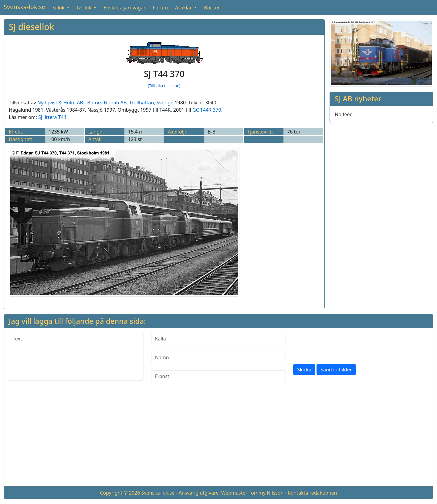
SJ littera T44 (52, 117)
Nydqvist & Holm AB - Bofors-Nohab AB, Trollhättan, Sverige (105, 103)
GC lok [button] (85, 8)
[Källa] (219, 339)
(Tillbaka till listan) (164, 86)
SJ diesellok (31, 27)
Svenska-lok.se (24, 7)
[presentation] (339, 345)
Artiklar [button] (184, 8)
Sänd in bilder (336, 370)
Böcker (212, 8)
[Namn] (219, 357)
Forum (160, 8)
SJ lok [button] (59, 8)
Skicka (304, 370)
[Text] (76, 357)
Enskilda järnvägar (124, 8)
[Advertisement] (218, 439)
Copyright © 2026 (120, 493)
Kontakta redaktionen (312, 493)
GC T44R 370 (207, 110)
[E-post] (219, 376)
